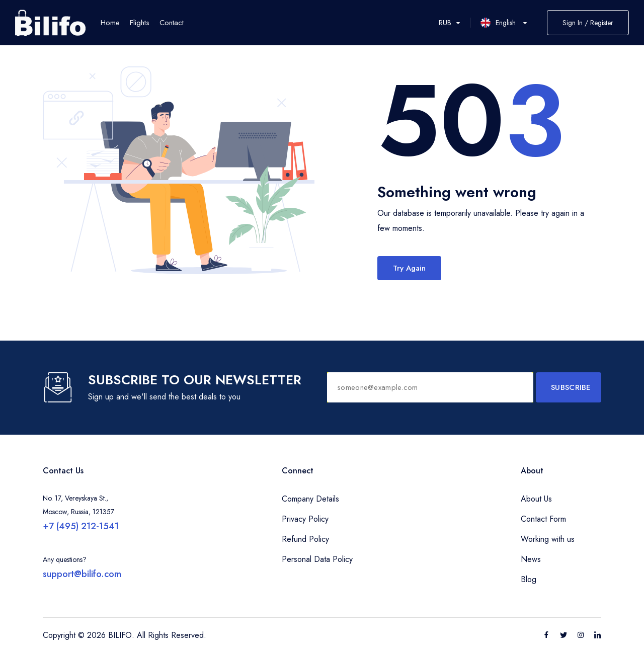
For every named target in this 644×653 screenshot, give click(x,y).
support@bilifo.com (82, 574)
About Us (536, 499)
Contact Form (543, 519)
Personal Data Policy (317, 559)
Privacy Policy (305, 519)
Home (110, 23)
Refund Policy (305, 539)
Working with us (548, 539)
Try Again (409, 268)
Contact (172, 23)
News (531, 559)
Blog (529, 579)
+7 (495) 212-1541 (81, 526)
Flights (140, 23)
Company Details (310, 499)
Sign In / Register (588, 23)
